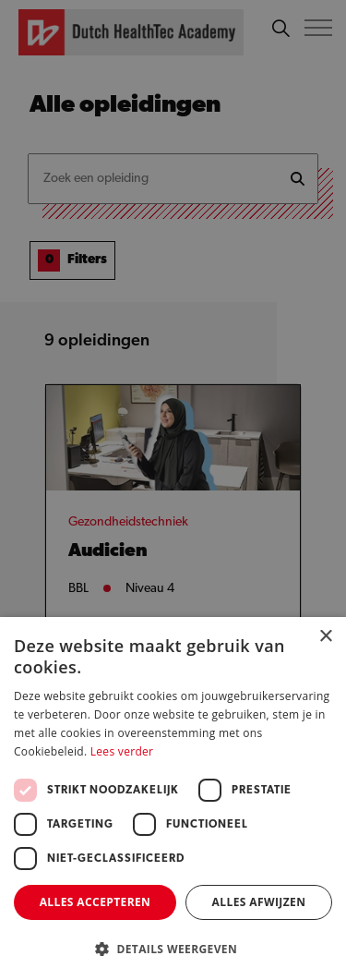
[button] (173, 949)
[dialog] (173, 490)
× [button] (325, 637)
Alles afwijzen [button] (259, 902)
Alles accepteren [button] (95, 902)
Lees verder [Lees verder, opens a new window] (122, 751)
